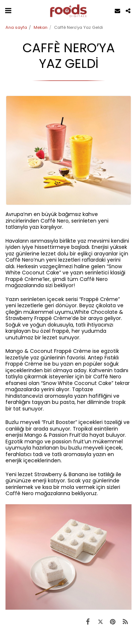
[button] (8, 11)
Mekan (41, 27)
